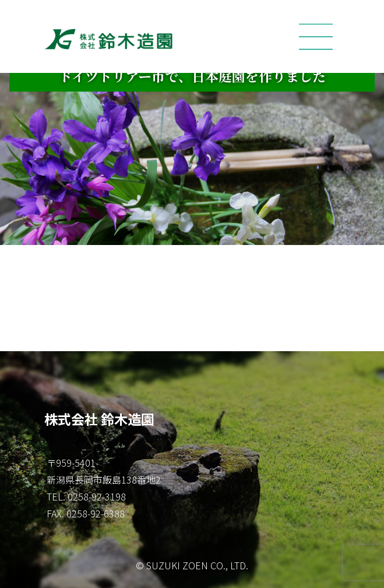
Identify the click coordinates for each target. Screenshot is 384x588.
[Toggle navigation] (316, 37)
